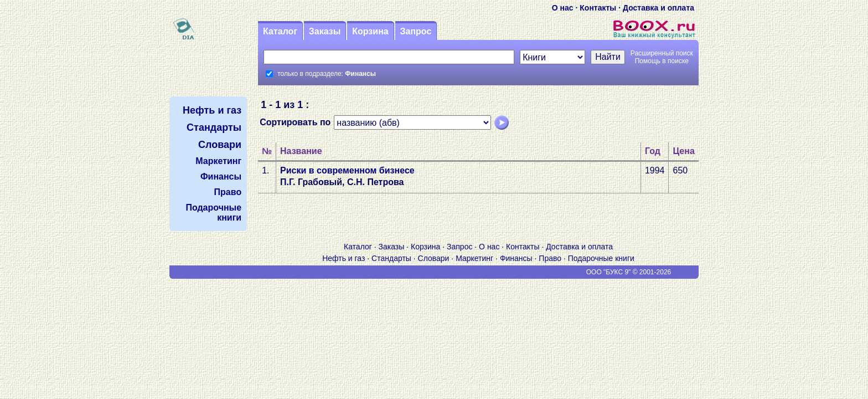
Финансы (516, 258)
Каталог (280, 31)
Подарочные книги (601, 258)
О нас (563, 8)
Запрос (415, 31)
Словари (434, 258)
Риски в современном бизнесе (347, 170)
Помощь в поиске (662, 61)
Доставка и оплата (658, 8)
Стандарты (391, 258)
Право (550, 258)
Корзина (370, 31)
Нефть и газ (343, 258)
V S (202, 272)
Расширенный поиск (662, 53)
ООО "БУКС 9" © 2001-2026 (629, 272)
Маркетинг (474, 258)
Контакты (598, 8)
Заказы (325, 31)
